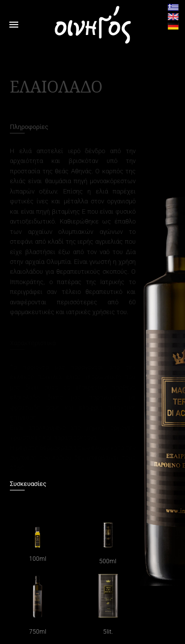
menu (14, 25)
